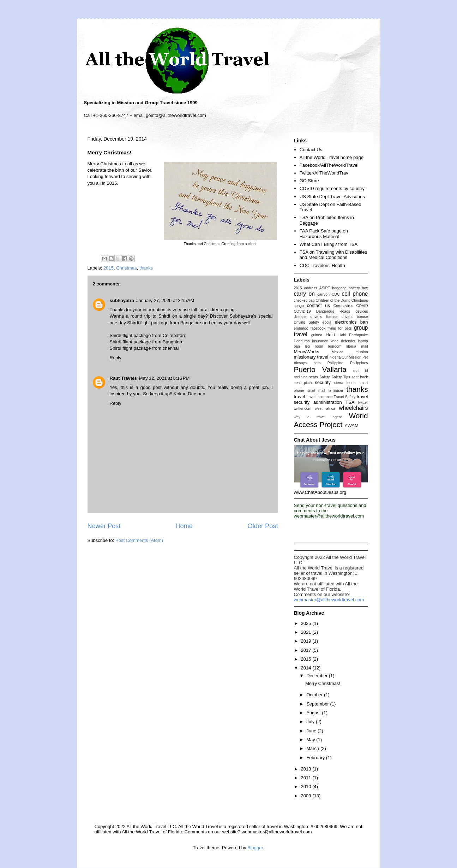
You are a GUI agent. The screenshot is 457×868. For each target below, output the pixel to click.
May (311, 740)
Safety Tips (341, 377)
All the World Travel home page (332, 157)
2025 (307, 623)
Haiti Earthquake (353, 335)
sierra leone (345, 383)
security (323, 382)
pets (317, 363)
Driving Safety (306, 322)
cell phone (355, 294)
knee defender (343, 341)
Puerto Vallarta (320, 369)
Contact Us (311, 150)
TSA (350, 402)
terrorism (336, 391)
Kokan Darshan (190, 394)
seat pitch (303, 383)
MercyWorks (307, 352)
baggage (339, 288)
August (314, 713)
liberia (351, 346)
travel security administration (331, 399)
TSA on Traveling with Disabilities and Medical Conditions (333, 255)
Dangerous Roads (333, 311)
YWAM (351, 426)
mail (364, 346)
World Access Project (331, 420)
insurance (320, 341)
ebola (327, 322)
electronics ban (351, 322)
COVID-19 (302, 311)
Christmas (127, 268)
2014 (307, 668)
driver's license (324, 317)
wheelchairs (353, 408)
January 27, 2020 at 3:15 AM (165, 300)
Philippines (359, 363)
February (316, 758)
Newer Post (104, 526)
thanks (146, 268)
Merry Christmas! (323, 683)
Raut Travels (123, 378)
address (311, 288)
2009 (307, 796)
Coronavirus (343, 306)
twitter (363, 403)
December (318, 676)
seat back (360, 377)
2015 (109, 268)
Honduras (302, 341)
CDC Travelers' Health (322, 265)
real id (361, 371)
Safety (324, 377)
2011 (307, 778)
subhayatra (122, 300)
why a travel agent (318, 417)
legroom (335, 346)
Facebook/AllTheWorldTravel (329, 165)
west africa (325, 409)
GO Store (309, 181)
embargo (301, 328)
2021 (307, 632)
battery (354, 288)
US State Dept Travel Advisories (332, 197)
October (315, 695)
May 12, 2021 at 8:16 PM (164, 378)
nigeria (335, 357)
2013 (307, 769)
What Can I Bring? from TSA (329, 244)
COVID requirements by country (332, 188)
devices (362, 311)
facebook (318, 328)
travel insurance (319, 397)
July (311, 722)
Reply (116, 358)
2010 (307, 787)
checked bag (304, 300)
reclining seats (306, 377)
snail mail (316, 391)
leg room (314, 346)
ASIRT (325, 288)
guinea (317, 335)
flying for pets (339, 328)
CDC (336, 294)
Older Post (263, 526)
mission (362, 352)
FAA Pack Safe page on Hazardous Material (324, 234)
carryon (323, 294)
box (365, 288)
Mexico (338, 352)
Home (184, 526)
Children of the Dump (333, 300)
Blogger (255, 848)
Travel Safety (345, 397)
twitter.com (303, 409)
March (313, 748)
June (312, 731)
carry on (304, 294)
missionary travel (311, 357)
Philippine (335, 363)
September (318, 704)
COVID (362, 306)
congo (299, 306)
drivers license (355, 317)
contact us (318, 305)
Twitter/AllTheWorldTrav (324, 173)
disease (300, 317)
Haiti (330, 335)
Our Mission (351, 357)
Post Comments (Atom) (139, 540)
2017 (307, 650)
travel (300, 397)
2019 (307, 641)
